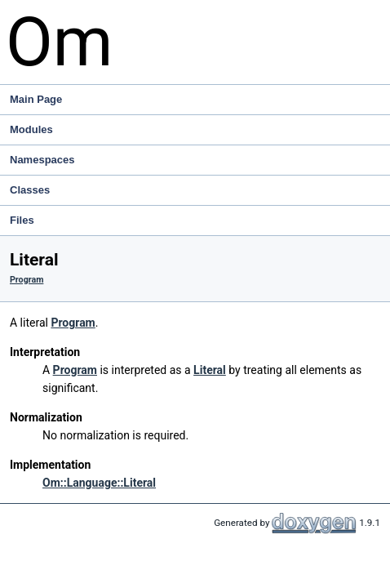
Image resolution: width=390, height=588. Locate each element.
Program (27, 280)
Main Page (36, 99)
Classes (199, 190)
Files (199, 220)
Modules (31, 129)
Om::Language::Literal (99, 483)
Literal (210, 370)
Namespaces (199, 160)
